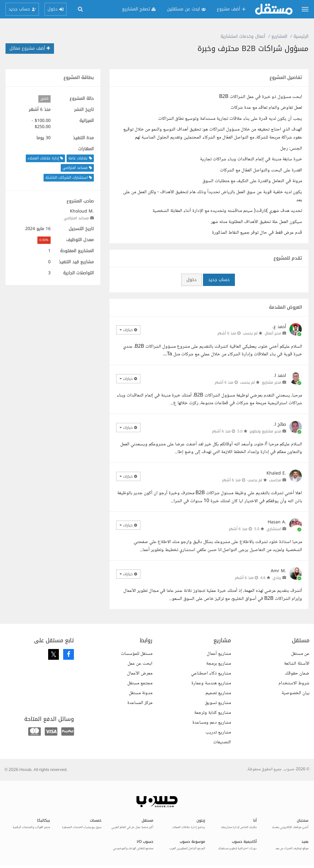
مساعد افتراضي (76, 218)
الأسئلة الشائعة (297, 664)
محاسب (275, 480)
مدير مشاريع (272, 382)
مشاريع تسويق (218, 703)
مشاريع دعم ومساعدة (212, 723)
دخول (191, 280)
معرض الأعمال (140, 673)
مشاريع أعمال (219, 654)
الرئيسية (301, 36)
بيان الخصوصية (295, 693)
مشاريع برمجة (218, 664)
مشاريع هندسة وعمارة (211, 683)
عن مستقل (300, 654)
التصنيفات (222, 742)
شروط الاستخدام (294, 683)
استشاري (274, 529)
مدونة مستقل (141, 693)
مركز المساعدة (140, 703)
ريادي (277, 578)
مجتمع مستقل (140, 683)
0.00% (44, 240)
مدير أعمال (273, 333)
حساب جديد (219, 280)
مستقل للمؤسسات (137, 654)
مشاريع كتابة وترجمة (213, 713)
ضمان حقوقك (297, 673)
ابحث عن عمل (140, 664)
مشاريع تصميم (218, 693)
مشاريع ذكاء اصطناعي (211, 673)
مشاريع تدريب (218, 732)
